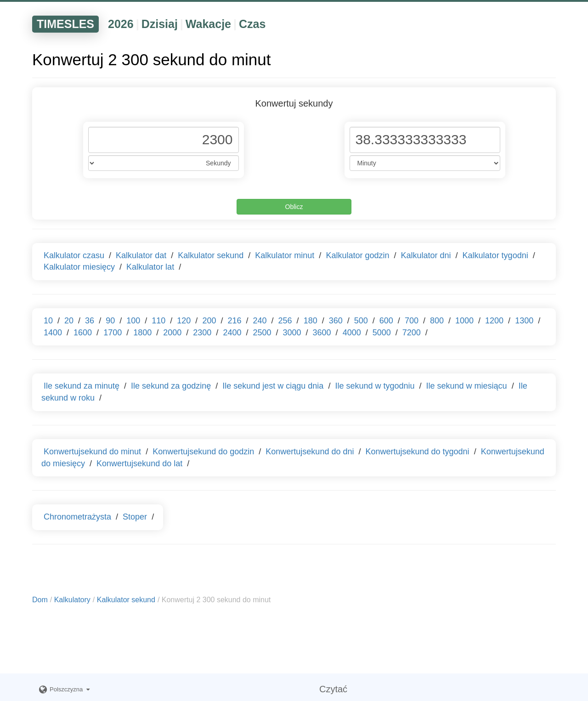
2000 (172, 333)
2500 (262, 333)
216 (234, 321)
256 (285, 321)
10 (48, 321)
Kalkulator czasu (74, 255)
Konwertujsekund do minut (92, 452)
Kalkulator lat (150, 267)
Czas (252, 24)
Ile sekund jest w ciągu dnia (273, 386)
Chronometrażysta (77, 517)
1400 (53, 333)
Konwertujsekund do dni (310, 452)
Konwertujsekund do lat (139, 464)
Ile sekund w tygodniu (375, 386)
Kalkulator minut (285, 255)
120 (184, 321)
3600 (322, 333)
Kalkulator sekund (211, 255)
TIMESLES (65, 24)
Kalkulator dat (141, 255)
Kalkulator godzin (357, 255)
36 (90, 321)
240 (260, 321)
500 (361, 321)
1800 (142, 333)
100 (133, 321)
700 (412, 321)
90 (110, 321)
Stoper (135, 517)
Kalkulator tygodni (495, 255)
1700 (113, 333)
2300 (202, 333)
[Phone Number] (164, 140)
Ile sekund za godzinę (171, 386)
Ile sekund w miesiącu (467, 386)
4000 (352, 333)
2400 (232, 333)
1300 (524, 321)
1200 (494, 321)
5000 (382, 333)
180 (311, 321)
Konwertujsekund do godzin (203, 452)
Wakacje (208, 24)
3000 (292, 333)
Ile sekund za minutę (82, 386)
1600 (83, 333)
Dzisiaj (160, 24)
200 (209, 321)
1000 (464, 321)
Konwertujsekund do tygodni (417, 452)
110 (158, 321)
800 (437, 321)
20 (69, 321)
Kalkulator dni (426, 255)
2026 (121, 24)
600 (386, 321)
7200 (412, 333)
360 (336, 321)
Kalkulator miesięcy (79, 267)
